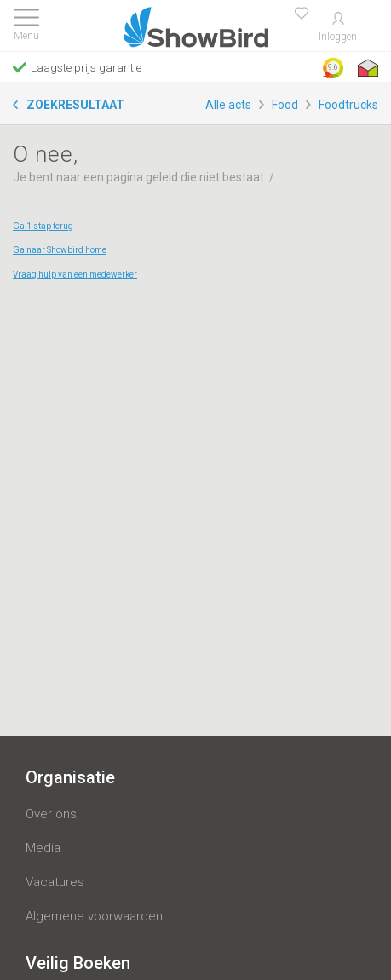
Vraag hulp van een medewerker (75, 275)
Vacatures (55, 882)
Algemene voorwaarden (94, 916)
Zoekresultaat (75, 105)
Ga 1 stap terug (43, 226)
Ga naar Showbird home (60, 250)
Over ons (51, 814)
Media (43, 848)
